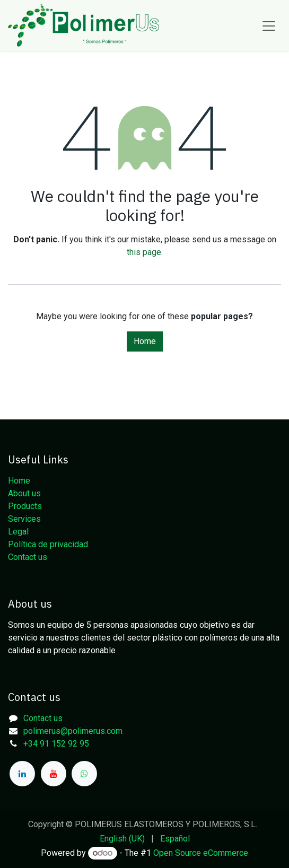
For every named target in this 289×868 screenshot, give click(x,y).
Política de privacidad (48, 544)
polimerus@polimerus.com (73, 731)
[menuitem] (122, 839)
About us (24, 493)
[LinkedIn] (22, 774)
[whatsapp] (84, 774)
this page (144, 252)
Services (24, 519)
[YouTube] (54, 774)
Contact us (28, 557)
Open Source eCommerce (201, 853)
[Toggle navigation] (269, 25)
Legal (18, 532)
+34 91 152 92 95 (56, 744)
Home (145, 341)
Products (25, 506)
